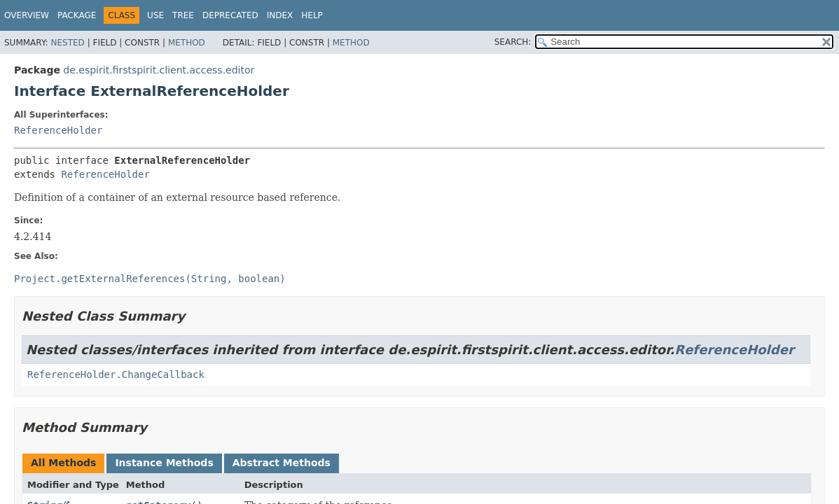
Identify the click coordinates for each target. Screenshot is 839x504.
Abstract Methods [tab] (282, 463)
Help (312, 15)
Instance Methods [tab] (164, 463)
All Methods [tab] (63, 463)
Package (77, 15)
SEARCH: (513, 42)
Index (280, 15)
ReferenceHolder (58, 130)
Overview (27, 15)
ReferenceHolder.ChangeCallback (116, 374)
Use (155, 15)
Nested (67, 43)
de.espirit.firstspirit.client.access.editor (159, 70)
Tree (183, 15)
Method (187, 43)
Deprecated (230, 15)
